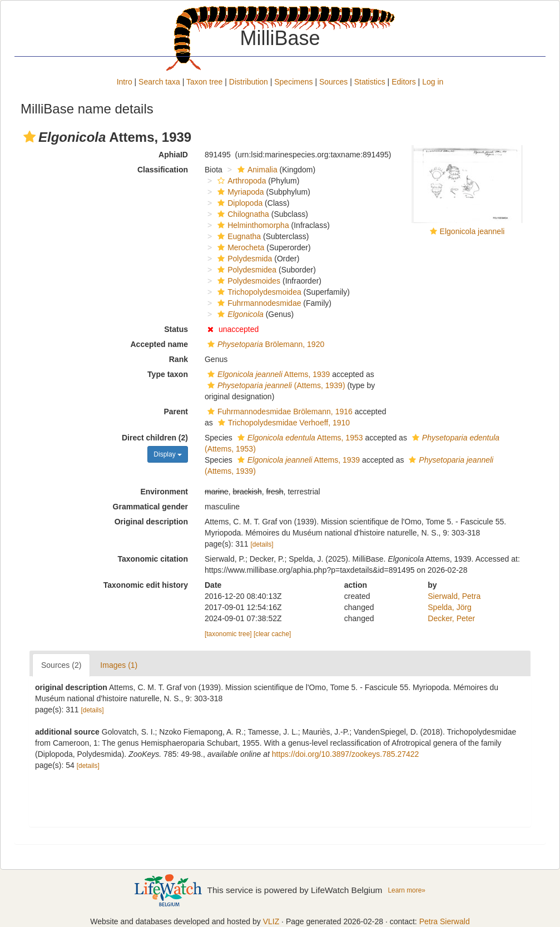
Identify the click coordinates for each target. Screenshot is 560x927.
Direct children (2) (155, 438)
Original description (151, 522)
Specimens (293, 82)
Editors (404, 82)
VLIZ (271, 921)
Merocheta (239, 247)
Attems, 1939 (267, 374)
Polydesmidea (246, 270)
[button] (29, 137)
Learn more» (407, 890)
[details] (262, 544)
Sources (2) (61, 665)
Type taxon (168, 374)
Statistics (370, 82)
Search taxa (159, 82)
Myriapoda (239, 192)
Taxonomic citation (153, 559)
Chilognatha (242, 214)
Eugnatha (238, 236)
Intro (125, 82)
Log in (433, 82)
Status (176, 329)
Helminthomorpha (252, 225)
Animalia (256, 170)
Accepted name (159, 344)
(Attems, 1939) (275, 385)
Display (168, 454)
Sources (333, 82)
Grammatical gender (150, 507)
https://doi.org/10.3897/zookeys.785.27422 (346, 754)
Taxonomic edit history (146, 585)
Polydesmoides (247, 281)
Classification (163, 170)
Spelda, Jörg (450, 607)
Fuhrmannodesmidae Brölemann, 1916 (279, 412)
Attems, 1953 (299, 438)
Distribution (249, 82)
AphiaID (173, 155)
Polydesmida (243, 259)
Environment (164, 492)
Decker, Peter (451, 618)
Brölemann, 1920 (264, 344)
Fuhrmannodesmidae (258, 303)
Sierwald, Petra (454, 596)
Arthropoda (240, 181)
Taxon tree (204, 82)
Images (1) (119, 665)
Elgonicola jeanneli (472, 231)
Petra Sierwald (445, 921)
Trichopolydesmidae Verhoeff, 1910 (283, 423)
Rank (179, 359)
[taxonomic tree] (228, 634)
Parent (176, 412)
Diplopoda (239, 203)
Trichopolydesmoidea (258, 292)
